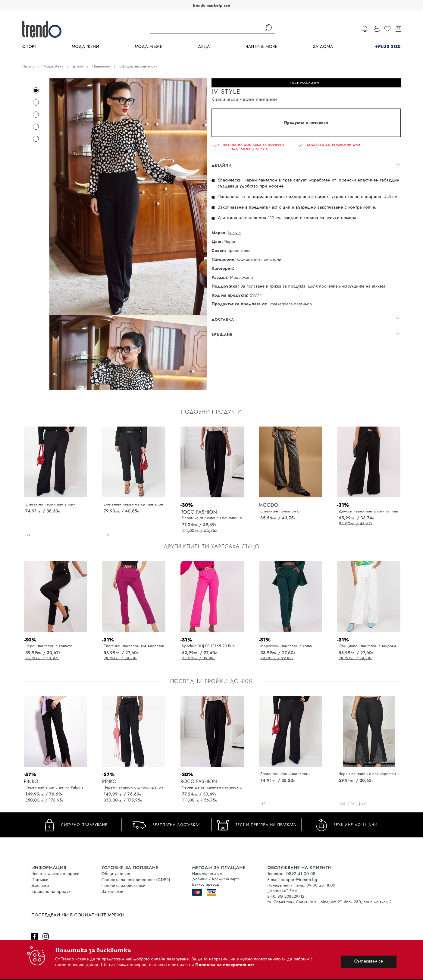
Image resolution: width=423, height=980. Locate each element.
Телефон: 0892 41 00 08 (291, 874)
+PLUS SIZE (388, 47)
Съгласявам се (369, 961)
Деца (204, 47)
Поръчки (40, 880)
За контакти (113, 891)
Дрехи (78, 66)
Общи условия (116, 874)
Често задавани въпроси (55, 874)
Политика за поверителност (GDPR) (136, 880)
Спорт (29, 47)
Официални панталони (138, 66)
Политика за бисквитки (124, 885)
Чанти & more (262, 47)
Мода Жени (85, 47)
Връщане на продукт (52, 891)
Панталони (102, 66)
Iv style (234, 233)
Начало (28, 66)
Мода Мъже (149, 47)
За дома (323, 47)
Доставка (40, 885)
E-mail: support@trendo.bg (292, 880)
